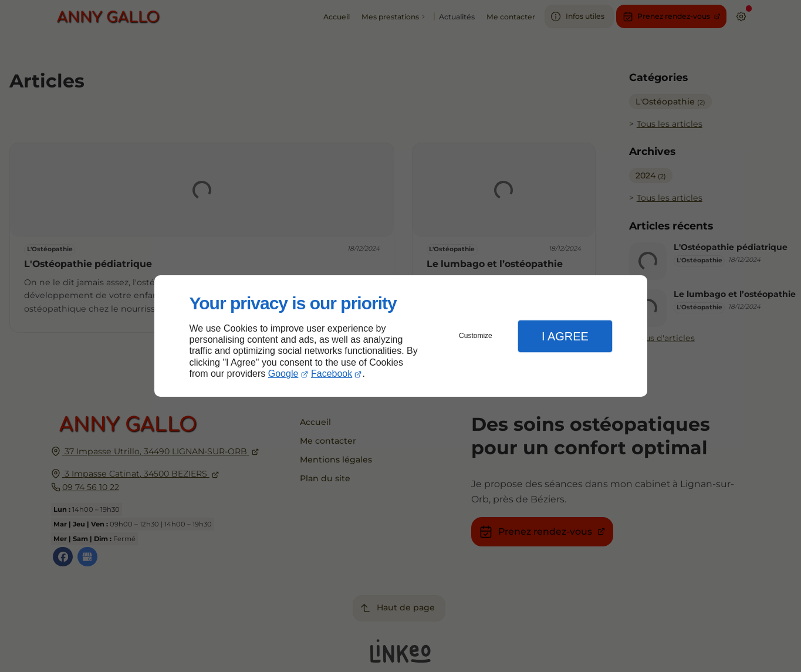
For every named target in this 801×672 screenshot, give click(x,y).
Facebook (332, 374)
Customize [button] (476, 336)
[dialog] (401, 336)
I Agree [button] (565, 336)
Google (283, 374)
